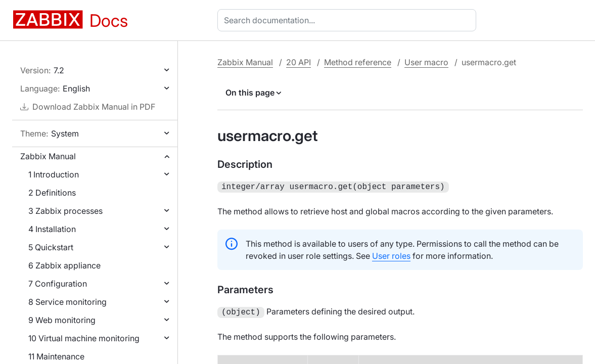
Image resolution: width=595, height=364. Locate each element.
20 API (299, 62)
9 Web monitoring (62, 320)
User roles (391, 255)
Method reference (358, 62)
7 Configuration (58, 284)
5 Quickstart (51, 247)
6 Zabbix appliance (64, 265)
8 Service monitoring (67, 302)
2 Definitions (52, 193)
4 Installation (52, 229)
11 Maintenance (56, 356)
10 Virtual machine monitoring (84, 338)
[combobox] (349, 20)
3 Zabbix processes (65, 211)
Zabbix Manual (48, 156)
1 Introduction (54, 174)
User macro (426, 62)
